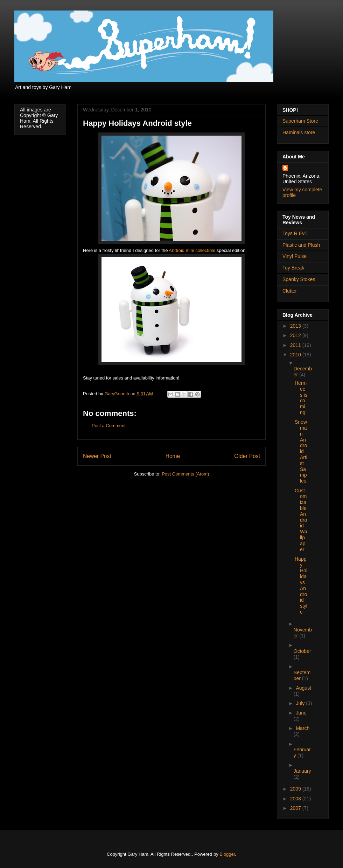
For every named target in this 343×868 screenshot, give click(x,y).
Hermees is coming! (301, 398)
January (302, 771)
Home (173, 456)
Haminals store (299, 132)
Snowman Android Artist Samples (301, 451)
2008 (296, 799)
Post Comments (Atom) (185, 474)
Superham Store (300, 121)
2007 (296, 808)
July (301, 703)
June (301, 713)
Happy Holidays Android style (301, 585)
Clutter (290, 291)
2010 (296, 355)
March (303, 728)
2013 (296, 326)
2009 (296, 789)
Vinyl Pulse (295, 256)
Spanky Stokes (299, 279)
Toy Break (293, 268)
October (302, 651)
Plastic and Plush (301, 245)
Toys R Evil (295, 233)
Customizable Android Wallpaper (301, 520)
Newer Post (97, 456)
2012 (296, 335)
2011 (296, 345)
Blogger (227, 854)
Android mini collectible (192, 250)
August (303, 688)
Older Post (247, 456)
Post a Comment (109, 426)
